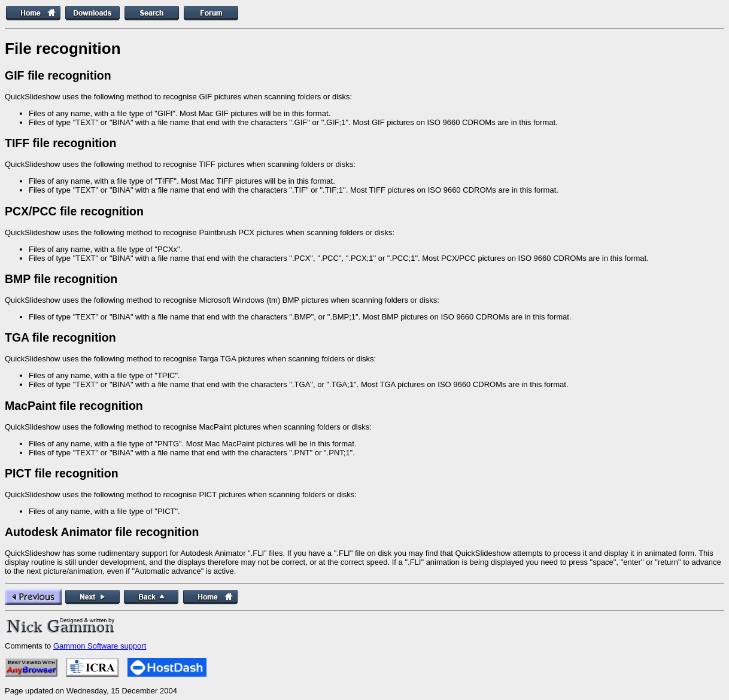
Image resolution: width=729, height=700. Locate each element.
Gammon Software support (100, 646)
